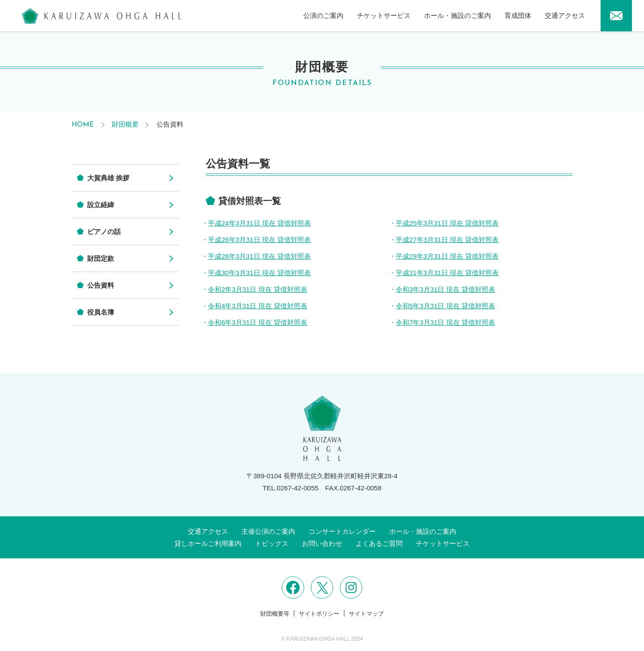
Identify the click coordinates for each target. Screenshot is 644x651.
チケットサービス (384, 15)
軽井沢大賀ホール (102, 16)
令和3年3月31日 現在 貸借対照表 (445, 289)
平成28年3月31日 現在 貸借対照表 (259, 256)
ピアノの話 (104, 232)
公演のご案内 (323, 15)
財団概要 (125, 124)
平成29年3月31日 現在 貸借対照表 (447, 256)
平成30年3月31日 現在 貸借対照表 (259, 273)
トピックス (272, 543)
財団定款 (101, 258)
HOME (83, 125)
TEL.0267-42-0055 (290, 488)
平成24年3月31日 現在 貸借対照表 (259, 223)
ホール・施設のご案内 (458, 15)
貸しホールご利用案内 (208, 543)
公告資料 (101, 285)
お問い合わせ (322, 543)
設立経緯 (101, 205)
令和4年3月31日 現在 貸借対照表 (258, 306)
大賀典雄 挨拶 (108, 178)
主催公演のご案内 (268, 531)
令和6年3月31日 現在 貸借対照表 (258, 322)
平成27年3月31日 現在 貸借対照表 (447, 240)
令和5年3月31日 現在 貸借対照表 (445, 306)
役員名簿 (101, 312)
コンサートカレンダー (342, 531)
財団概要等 (275, 614)
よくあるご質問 (379, 543)
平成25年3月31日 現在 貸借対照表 (447, 223)
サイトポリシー (319, 614)
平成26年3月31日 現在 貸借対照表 (259, 240)
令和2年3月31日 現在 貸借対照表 (258, 289)
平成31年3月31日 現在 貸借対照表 (447, 273)
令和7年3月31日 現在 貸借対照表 (445, 322)
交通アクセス (565, 15)
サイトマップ (366, 614)
